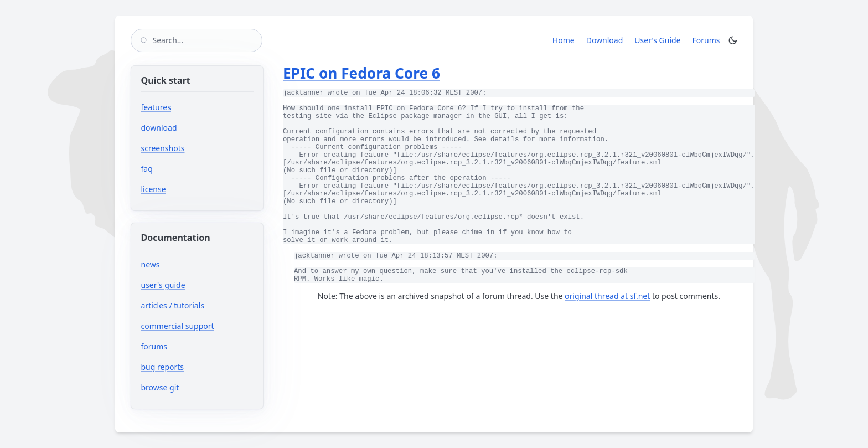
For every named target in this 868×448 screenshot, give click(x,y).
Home (564, 40)
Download (605, 40)
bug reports (196, 367)
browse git (193, 387)
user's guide (163, 285)
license (154, 189)
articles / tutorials (173, 305)
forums (187, 346)
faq (147, 169)
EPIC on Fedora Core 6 (361, 73)
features (156, 107)
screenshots (163, 148)
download (159, 128)
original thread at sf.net (607, 296)
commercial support (178, 326)
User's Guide (657, 40)
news (151, 264)
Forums (708, 40)
